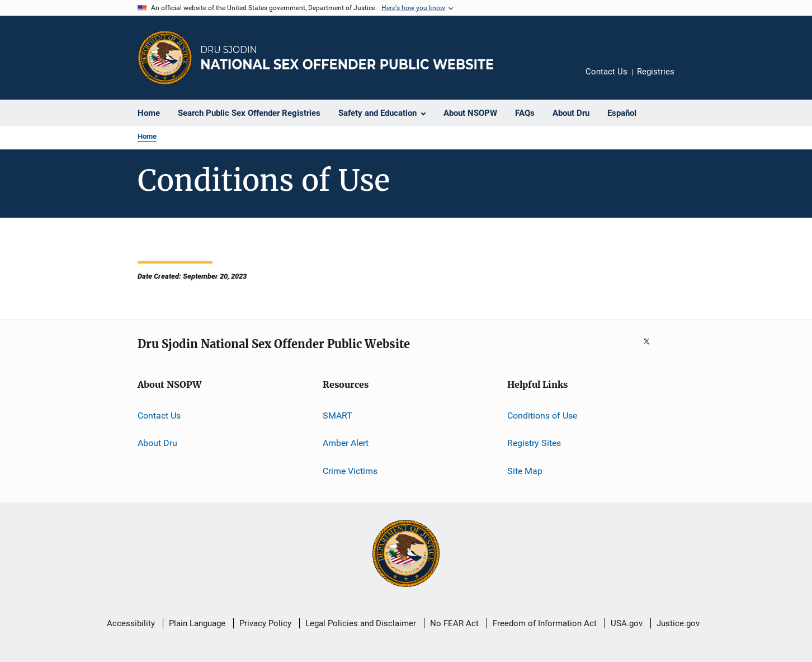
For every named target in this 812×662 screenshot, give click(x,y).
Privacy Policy (265, 623)
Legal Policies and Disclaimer (361, 623)
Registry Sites (534, 443)
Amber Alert (346, 443)
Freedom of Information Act (545, 623)
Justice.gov (678, 623)
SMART (337, 415)
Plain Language (197, 623)
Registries (656, 72)
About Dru (157, 443)
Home (147, 136)
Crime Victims (350, 471)
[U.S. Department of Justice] (406, 555)
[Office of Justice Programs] (165, 58)
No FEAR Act (454, 623)
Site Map (525, 471)
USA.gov (627, 623)
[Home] (347, 57)
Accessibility (131, 623)
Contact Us (606, 72)
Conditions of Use (542, 415)
